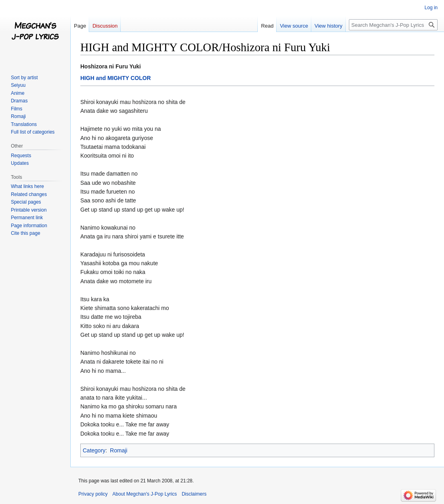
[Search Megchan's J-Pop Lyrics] (393, 25)
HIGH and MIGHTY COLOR (115, 78)
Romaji (119, 450)
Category (94, 450)
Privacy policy (93, 494)
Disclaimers (194, 494)
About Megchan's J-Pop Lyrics (144, 494)
